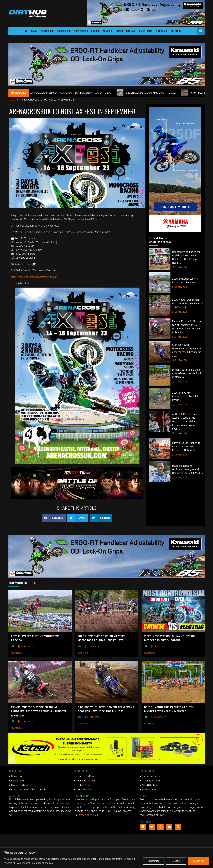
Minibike (108, 31)
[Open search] (201, 31)
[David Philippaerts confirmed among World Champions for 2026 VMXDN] (160, 471)
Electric (176, 31)
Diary (34, 31)
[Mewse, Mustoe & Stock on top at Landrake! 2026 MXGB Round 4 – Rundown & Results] (160, 328)
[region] (106, 858)
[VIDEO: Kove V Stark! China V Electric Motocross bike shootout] (173, 611)
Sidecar (131, 31)
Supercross (64, 31)
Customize (154, 861)
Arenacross (81, 31)
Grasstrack (145, 31)
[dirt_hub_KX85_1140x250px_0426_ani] (146, 25)
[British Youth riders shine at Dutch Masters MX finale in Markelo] (160, 376)
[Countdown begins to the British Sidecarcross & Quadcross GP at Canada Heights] (160, 259)
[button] (54, 518)
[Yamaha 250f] (175, 231)
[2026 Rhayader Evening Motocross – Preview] (160, 283)
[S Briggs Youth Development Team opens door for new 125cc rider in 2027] (160, 352)
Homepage (14, 100)
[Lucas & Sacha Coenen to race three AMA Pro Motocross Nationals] (160, 448)
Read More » (23, 653)
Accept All (198, 861)
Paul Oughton (56, 799)
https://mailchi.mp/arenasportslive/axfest (34, 277)
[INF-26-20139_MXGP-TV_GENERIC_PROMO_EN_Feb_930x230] (77, 499)
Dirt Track (162, 31)
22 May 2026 (180, 268)
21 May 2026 (180, 337)
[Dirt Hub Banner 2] (107, 763)
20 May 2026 (180, 455)
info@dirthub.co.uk (89, 815)
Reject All (176, 861)
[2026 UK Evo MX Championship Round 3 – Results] (160, 398)
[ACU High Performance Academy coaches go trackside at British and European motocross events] (160, 421)
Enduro (95, 31)
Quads (119, 31)
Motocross (47, 31)
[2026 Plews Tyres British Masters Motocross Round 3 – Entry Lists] (160, 306)
